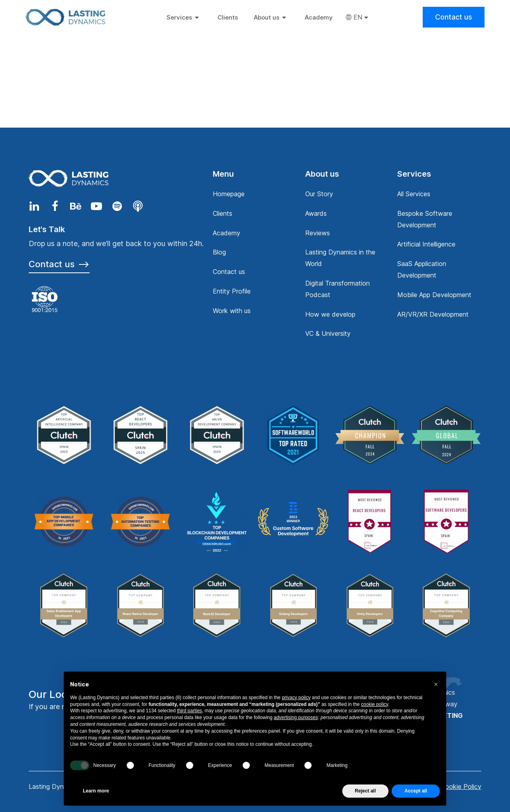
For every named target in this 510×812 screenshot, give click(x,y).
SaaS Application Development (422, 269)
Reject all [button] (366, 791)
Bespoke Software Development (425, 219)
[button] (436, 684)
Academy (227, 233)
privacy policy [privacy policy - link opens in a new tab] (296, 698)
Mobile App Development (434, 295)
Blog (219, 252)
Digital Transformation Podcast (337, 289)
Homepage (229, 194)
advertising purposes (296, 717)
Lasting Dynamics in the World (340, 258)
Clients (223, 213)
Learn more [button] (96, 791)
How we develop (330, 314)
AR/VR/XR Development (433, 314)
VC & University (328, 333)
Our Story (319, 194)
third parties (189, 711)
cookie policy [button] (375, 704)
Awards (316, 213)
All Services (414, 194)
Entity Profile (232, 291)
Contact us (454, 17)
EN (358, 17)
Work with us (232, 311)
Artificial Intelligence (426, 244)
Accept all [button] (416, 791)
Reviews (318, 233)
